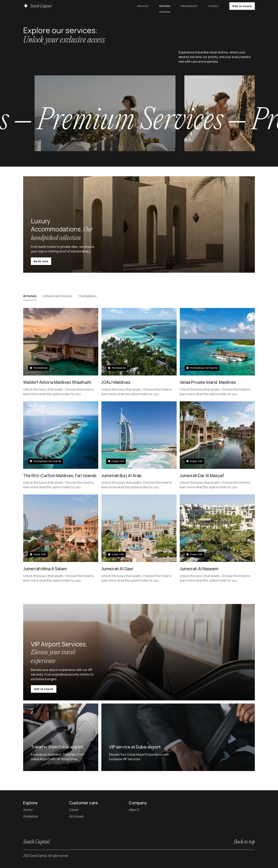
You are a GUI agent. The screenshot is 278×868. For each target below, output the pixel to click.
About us (143, 6)
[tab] (30, 296)
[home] (38, 6)
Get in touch (242, 6)
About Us (134, 810)
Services (165, 6)
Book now (41, 261)
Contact (213, 6)
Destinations (189, 6)
